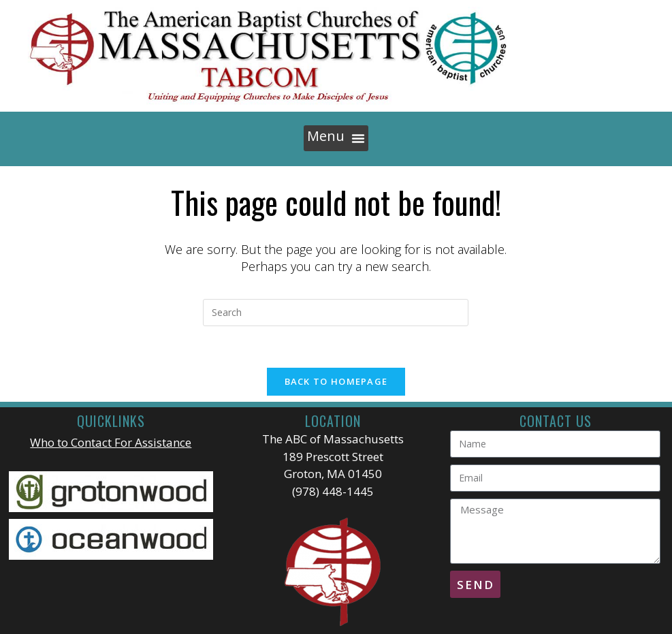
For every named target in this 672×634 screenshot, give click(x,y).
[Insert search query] (336, 313)
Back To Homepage (336, 381)
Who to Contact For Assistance (111, 442)
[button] (336, 138)
